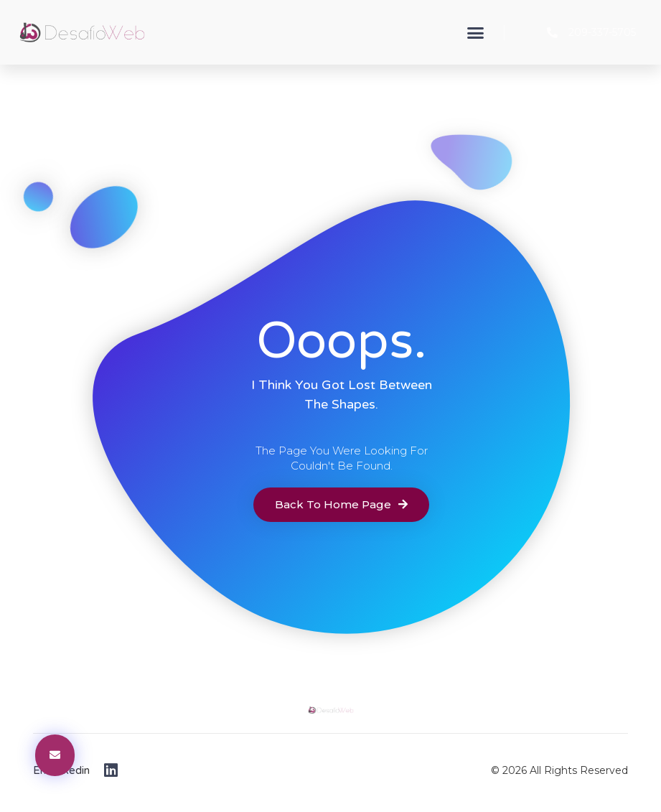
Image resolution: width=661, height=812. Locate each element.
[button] (475, 32)
